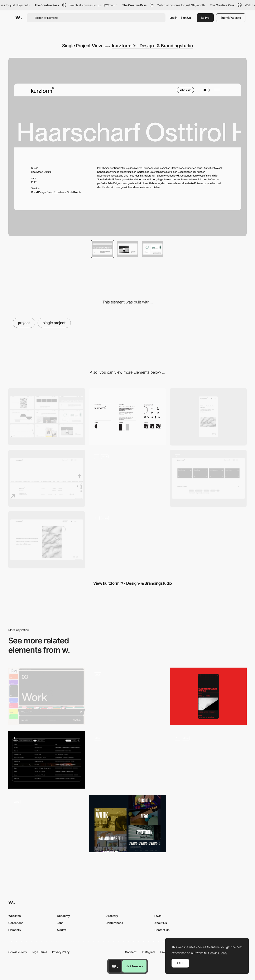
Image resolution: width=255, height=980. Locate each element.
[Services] (208, 478)
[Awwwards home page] (115, 966)
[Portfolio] (127, 823)
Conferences (114, 923)
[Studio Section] (127, 478)
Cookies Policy (18, 952)
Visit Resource (134, 966)
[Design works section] (208, 696)
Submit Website (231, 18)
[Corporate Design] (127, 417)
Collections (16, 923)
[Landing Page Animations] (127, 540)
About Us (161, 923)
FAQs (158, 916)
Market (62, 930)
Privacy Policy (61, 952)
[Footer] (47, 478)
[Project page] (127, 696)
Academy (63, 916)
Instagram (149, 952)
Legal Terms (40, 952)
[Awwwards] (19, 18)
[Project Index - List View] (47, 760)
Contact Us (162, 930)
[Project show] (127, 760)
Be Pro (205, 18)
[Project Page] (208, 760)
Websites (15, 916)
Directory (112, 916)
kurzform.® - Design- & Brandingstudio (153, 46)
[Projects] (47, 696)
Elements (15, 930)
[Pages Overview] (47, 417)
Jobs (60, 923)
